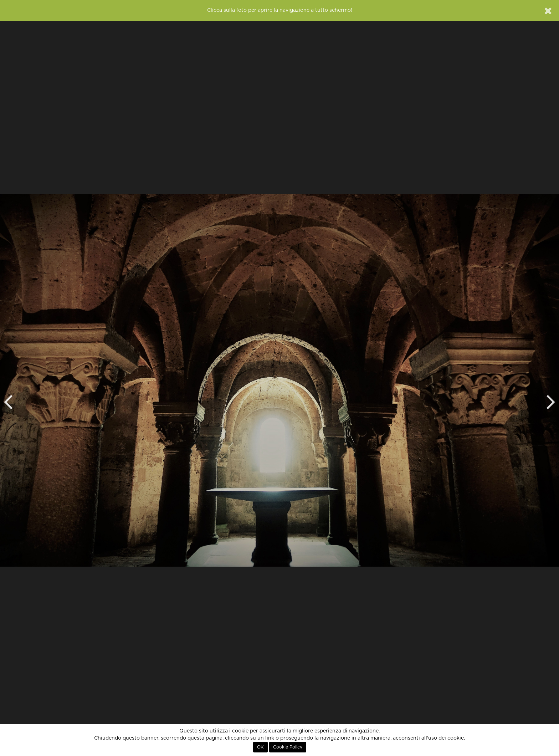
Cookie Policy (288, 747)
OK (260, 747)
